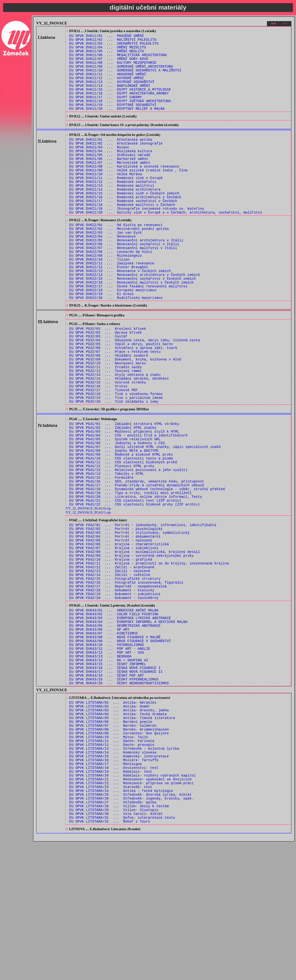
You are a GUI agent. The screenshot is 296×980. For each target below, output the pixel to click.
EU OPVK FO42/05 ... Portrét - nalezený (111, 628)
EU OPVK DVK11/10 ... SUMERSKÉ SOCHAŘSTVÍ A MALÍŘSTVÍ (125, 78)
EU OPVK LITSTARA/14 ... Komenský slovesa (113, 877)
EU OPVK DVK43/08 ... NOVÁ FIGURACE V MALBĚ (115, 742)
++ (274, 24)
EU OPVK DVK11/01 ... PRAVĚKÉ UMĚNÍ (107, 37)
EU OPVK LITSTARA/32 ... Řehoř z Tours (110, 959)
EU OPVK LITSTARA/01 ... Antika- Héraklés (113, 818)
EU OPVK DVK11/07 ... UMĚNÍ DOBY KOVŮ (109, 65)
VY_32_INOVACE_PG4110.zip (88, 591)
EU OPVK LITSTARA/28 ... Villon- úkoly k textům (119, 941)
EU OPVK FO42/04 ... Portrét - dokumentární (115, 623)
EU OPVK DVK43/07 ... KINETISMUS (104, 737)
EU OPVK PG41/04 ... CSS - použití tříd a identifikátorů (128, 505)
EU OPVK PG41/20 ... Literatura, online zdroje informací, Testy (136, 578)
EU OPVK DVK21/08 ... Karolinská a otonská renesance (124, 190)
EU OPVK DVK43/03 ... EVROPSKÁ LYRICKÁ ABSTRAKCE (120, 719)
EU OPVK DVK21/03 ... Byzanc (99, 167)
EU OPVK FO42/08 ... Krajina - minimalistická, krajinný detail (135, 641)
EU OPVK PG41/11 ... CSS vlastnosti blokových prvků (123, 537)
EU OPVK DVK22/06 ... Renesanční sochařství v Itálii (124, 282)
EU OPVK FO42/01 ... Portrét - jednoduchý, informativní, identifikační (143, 609)
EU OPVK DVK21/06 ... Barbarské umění (109, 181)
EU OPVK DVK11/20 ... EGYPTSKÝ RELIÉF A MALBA (117, 124)
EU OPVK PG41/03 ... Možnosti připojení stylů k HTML (124, 501)
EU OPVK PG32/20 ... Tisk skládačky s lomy (114, 467)
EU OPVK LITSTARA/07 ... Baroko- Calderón (113, 845)
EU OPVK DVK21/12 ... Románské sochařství (113, 208)
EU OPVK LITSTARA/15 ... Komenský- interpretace (119, 881)
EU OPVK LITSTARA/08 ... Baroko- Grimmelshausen (119, 850)
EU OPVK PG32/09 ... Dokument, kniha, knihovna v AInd (125, 416)
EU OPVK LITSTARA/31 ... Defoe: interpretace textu (122, 954)
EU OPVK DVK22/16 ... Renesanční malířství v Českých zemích (132, 327)
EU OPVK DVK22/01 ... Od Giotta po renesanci (116, 259)
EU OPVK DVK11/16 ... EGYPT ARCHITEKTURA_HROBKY (119, 106)
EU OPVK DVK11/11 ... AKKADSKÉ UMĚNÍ (108, 83)
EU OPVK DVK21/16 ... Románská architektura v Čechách (125, 227)
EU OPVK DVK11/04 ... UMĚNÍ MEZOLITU (108, 51)
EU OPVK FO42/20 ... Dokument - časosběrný (114, 696)
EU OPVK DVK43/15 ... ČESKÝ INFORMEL (108, 774)
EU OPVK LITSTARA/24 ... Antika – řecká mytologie (121, 922)
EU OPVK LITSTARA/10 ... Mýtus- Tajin (109, 859)
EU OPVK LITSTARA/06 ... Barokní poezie (111, 840)
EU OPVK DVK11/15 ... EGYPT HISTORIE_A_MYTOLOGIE (120, 101)
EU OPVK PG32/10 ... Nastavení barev (108, 421)
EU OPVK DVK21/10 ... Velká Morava (106, 199)
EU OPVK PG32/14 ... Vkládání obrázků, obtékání (119, 439)
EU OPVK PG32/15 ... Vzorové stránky (108, 444)
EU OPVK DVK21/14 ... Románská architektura (115, 217)
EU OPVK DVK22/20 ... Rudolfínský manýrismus (116, 345)
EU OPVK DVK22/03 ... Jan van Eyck (106, 268)
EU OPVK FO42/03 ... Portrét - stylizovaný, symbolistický (130, 618)
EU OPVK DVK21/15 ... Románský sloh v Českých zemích (124, 222)
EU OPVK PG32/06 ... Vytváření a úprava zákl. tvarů (123, 403)
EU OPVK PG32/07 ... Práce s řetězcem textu (115, 407)
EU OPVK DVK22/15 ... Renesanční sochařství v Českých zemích (133, 323)
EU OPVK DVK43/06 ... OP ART (99, 733)
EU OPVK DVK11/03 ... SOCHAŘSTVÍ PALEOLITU (114, 46)
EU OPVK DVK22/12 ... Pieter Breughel (109, 309)
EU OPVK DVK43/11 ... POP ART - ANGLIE (110, 756)
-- (285, 24)
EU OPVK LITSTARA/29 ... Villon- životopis (114, 945)
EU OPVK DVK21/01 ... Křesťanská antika (111, 158)
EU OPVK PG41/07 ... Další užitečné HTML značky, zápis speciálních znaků (145, 519)
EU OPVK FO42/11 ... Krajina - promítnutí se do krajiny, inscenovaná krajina (149, 655)
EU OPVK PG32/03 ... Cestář (98, 389)
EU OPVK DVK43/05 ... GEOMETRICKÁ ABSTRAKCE (115, 728)
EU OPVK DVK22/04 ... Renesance (103, 273)
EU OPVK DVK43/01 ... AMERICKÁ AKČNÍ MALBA (114, 710)
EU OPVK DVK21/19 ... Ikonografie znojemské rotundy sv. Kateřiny (137, 240)
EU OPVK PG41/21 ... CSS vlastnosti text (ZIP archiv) (125, 583)
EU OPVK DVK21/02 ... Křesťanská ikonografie (116, 163)
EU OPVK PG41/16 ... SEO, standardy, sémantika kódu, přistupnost (137, 560)
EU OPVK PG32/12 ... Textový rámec (106, 430)
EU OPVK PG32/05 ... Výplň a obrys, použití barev (121, 398)
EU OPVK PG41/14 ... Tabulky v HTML (107, 551)
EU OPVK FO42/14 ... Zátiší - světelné (110, 669)
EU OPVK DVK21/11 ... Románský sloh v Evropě (116, 204)
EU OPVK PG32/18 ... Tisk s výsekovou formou (116, 457)
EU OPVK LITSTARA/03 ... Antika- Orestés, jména (119, 827)
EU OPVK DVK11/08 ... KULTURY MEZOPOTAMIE (113, 69)
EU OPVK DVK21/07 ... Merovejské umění (110, 186)
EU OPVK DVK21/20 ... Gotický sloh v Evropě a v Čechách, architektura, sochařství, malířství (166, 245)
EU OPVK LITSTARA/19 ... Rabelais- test (111, 900)
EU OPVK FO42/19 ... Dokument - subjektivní (115, 691)
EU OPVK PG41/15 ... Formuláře (102, 555)
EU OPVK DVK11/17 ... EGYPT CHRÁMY (106, 110)
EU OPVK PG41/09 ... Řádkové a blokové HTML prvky (121, 528)
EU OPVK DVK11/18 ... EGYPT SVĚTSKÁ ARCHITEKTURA (120, 115)
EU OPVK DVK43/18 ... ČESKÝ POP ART (107, 787)
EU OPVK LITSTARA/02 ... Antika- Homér (110, 822)
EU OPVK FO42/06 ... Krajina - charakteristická (119, 632)
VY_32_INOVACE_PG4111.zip (88, 595)
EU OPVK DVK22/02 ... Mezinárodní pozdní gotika (119, 264)
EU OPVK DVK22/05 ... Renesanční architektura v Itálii (126, 277)
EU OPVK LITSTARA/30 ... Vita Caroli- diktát (116, 950)
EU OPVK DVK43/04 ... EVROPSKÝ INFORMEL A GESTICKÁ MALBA (128, 724)
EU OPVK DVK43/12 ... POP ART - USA (107, 760)
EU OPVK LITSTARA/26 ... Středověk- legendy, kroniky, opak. (132, 931)
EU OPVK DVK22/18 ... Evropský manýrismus (113, 336)
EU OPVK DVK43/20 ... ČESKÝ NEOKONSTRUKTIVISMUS (119, 797)
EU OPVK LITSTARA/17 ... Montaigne (106, 890)
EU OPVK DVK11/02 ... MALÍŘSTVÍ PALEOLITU (113, 42)
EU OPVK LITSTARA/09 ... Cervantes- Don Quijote (119, 854)
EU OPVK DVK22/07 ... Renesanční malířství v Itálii (123, 286)
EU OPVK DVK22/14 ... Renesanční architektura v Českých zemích (135, 318)
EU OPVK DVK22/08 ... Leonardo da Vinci (111, 291)
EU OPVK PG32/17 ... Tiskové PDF (104, 453)
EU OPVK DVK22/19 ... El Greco (102, 341)
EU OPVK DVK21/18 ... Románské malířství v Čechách (122, 236)
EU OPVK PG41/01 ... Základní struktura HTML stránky (124, 491)
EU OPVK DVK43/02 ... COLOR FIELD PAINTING (114, 715)
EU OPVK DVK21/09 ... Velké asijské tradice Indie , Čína (128, 195)
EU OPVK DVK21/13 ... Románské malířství (112, 213)
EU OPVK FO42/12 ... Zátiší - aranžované (112, 659)
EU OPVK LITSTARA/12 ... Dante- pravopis (112, 868)
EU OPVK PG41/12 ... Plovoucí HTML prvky (112, 542)
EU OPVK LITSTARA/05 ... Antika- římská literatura (122, 836)
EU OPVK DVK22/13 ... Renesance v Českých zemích (120, 314)
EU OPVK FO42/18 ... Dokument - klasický (112, 687)
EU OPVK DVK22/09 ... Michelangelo (106, 295)
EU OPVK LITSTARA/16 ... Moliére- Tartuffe (114, 886)
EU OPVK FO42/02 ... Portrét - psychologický (116, 614)
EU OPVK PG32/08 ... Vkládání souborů (109, 412)
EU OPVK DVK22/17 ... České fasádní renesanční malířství (128, 332)
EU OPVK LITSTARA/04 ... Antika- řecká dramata (118, 831)
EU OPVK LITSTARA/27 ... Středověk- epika (113, 936)
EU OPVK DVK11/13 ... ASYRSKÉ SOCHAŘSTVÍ (112, 92)
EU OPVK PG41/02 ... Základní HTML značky (113, 496)
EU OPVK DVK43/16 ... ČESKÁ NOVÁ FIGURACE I (115, 778)
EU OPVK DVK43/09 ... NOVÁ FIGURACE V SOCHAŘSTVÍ (120, 746)
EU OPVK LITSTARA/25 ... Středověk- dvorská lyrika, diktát (130, 927)
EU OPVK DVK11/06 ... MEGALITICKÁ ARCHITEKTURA (118, 60)
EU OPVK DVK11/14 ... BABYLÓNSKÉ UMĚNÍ (110, 96)
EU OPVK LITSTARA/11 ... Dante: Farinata (112, 863)
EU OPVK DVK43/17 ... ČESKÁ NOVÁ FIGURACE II (116, 783)
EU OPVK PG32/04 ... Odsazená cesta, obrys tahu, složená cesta (135, 394)
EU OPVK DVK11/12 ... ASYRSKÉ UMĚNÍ (107, 87)
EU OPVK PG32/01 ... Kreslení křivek (108, 380)
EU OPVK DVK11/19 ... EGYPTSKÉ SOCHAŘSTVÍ (113, 119)
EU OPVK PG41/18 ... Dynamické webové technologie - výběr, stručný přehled (147, 569)
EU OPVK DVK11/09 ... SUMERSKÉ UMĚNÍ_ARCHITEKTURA (121, 74)
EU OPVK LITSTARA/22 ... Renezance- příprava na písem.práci (132, 913)
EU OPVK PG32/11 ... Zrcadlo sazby (106, 426)
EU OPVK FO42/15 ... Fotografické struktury (115, 673)
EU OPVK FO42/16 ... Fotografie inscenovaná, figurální (126, 678)
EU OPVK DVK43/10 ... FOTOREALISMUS (107, 751)
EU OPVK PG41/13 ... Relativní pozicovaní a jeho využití (128, 546)
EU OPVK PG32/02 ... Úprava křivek (106, 385)
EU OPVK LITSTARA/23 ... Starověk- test (111, 918)
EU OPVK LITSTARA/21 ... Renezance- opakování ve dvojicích (130, 909)
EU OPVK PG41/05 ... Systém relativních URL (115, 510)
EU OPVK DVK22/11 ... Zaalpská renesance (112, 304)
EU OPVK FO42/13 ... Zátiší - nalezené (110, 664)
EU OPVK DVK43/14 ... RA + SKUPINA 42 (109, 769)
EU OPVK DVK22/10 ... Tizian (99, 300)
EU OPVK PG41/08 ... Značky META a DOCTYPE (114, 523)
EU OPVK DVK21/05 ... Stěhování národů (110, 177)
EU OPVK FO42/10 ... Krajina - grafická (111, 650)
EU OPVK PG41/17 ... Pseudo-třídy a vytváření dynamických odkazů (137, 564)
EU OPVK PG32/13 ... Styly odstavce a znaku (115, 435)
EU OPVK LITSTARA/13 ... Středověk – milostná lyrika (124, 872)
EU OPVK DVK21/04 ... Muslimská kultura (111, 172)
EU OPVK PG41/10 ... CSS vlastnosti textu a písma (121, 532)
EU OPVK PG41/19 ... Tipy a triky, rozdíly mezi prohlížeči (130, 573)
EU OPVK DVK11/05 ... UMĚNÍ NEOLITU (107, 55)
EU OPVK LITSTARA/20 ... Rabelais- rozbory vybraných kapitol (133, 904)
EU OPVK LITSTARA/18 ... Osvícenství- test (114, 895)
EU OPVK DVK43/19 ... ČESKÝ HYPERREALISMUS (114, 792)
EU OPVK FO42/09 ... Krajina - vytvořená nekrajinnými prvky (132, 646)
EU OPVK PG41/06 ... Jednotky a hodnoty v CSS (117, 514)
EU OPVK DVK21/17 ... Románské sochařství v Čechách (123, 231)
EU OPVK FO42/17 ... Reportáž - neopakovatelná (118, 682)
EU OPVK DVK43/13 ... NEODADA (100, 765)
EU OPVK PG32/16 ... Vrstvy (98, 448)
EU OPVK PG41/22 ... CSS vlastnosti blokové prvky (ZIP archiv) (135, 587)
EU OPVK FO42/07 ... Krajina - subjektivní (114, 637)
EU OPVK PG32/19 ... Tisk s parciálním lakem (116, 462)
